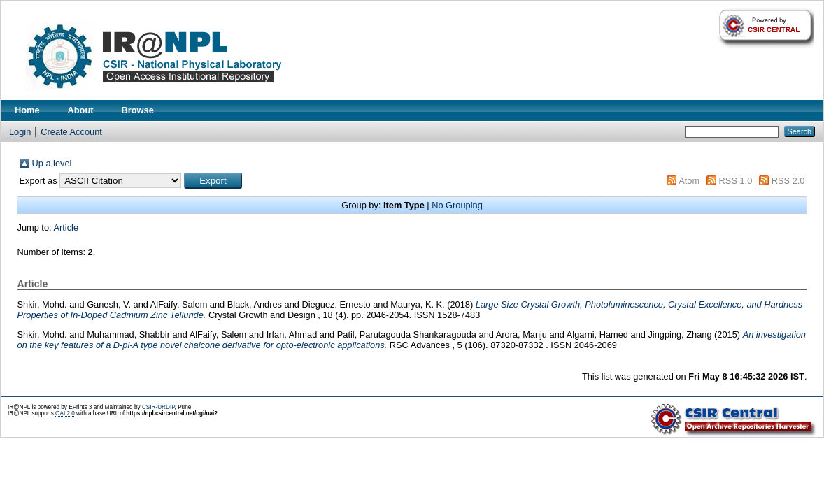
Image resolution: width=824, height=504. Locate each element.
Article (66, 228)
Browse (138, 110)
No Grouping (457, 205)
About (81, 110)
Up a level (52, 163)
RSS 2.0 (788, 181)
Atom (689, 181)
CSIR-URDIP (158, 407)
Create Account (71, 132)
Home (27, 110)
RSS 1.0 (736, 181)
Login (20, 132)
